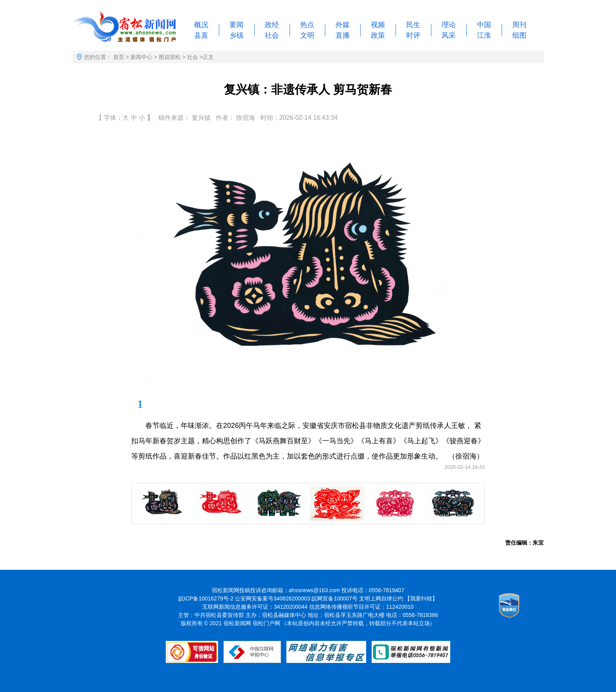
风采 (449, 35)
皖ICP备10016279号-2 (206, 598)
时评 (413, 35)
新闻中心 (141, 57)
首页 (119, 57)
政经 (272, 25)
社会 (272, 35)
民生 (413, 25)
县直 (201, 35)
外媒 (343, 25)
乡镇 (236, 35)
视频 (378, 25)
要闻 (236, 25)
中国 (484, 25)
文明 (307, 35)
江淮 (484, 35)
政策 (378, 35)
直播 (343, 35)
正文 (208, 57)
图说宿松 (170, 57)
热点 (307, 25)
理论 (449, 25)
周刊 (519, 25)
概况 (201, 25)
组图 (519, 35)
